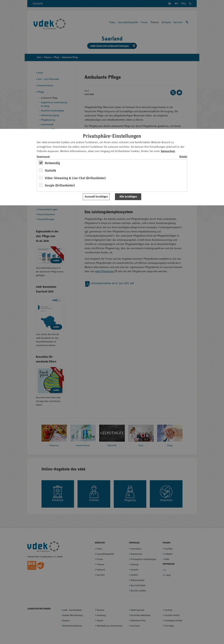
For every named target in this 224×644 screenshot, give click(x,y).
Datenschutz (168, 151)
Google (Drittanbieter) (60, 185)
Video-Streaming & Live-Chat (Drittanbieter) (75, 178)
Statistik (50, 171)
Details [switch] (183, 157)
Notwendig (52, 163)
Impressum (43, 157)
